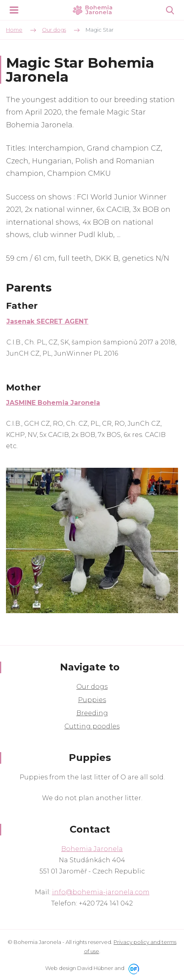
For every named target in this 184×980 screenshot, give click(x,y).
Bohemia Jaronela (92, 849)
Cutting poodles (92, 726)
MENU (14, 10)
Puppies (92, 700)
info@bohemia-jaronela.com (101, 892)
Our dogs (92, 687)
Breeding (92, 713)
